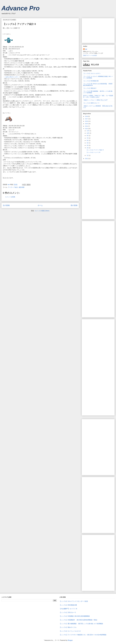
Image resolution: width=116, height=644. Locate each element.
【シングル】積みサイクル (68, 627)
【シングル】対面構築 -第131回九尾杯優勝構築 (75, 616)
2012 (87, 159)
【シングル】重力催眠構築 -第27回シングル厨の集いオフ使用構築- (81, 624)
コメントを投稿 (10, 197)
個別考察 (22, 187)
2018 (87, 116)
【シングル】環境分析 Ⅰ (90, 88)
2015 (87, 124)
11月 (88, 131)
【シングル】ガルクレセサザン (92, 73)
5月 (88, 140)
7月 (88, 138)
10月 (88, 133)
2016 (87, 121)
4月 (88, 143)
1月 (88, 155)
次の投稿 (6, 205)
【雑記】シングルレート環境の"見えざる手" (95, 100)
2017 (87, 119)
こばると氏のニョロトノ (12, 77)
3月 (88, 145)
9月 (88, 136)
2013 (87, 129)
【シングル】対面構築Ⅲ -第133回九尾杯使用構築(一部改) (78, 620)
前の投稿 (74, 205)
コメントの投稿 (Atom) (42, 211)
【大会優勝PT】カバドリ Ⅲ (68, 609)
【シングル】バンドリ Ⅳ (93, 152)
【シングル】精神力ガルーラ (91, 103)
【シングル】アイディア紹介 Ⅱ (95, 150)
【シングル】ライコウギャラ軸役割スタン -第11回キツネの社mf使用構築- (83, 635)
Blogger (70, 640)
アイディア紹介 (13, 187)
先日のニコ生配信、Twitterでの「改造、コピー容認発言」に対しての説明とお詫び (98, 96)
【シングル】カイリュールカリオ (70, 631)
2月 (88, 148)
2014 (87, 126)
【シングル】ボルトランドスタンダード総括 (74, 601)
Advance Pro (21, 8)
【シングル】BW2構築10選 (91, 81)
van (86, 49)
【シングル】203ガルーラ (68, 612)
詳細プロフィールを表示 (90, 55)
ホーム (40, 205)
